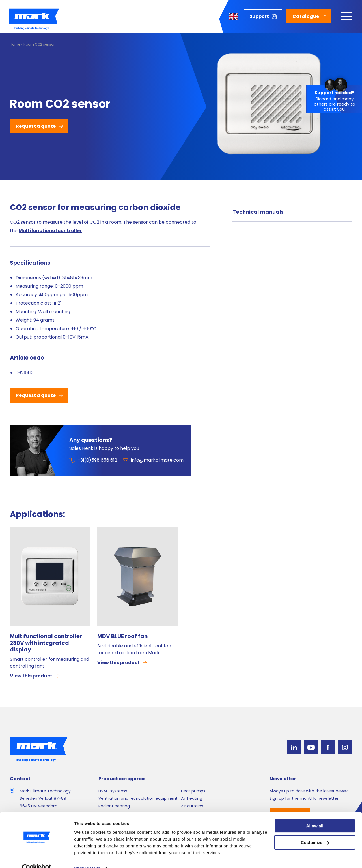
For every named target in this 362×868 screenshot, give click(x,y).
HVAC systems (113, 791)
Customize (315, 831)
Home (15, 44)
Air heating (192, 798)
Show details (87, 857)
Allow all (315, 814)
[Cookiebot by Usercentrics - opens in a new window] (37, 857)
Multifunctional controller (50, 231)
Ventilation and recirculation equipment (138, 798)
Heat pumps (193, 791)
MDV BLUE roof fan (122, 636)
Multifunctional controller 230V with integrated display (46, 643)
